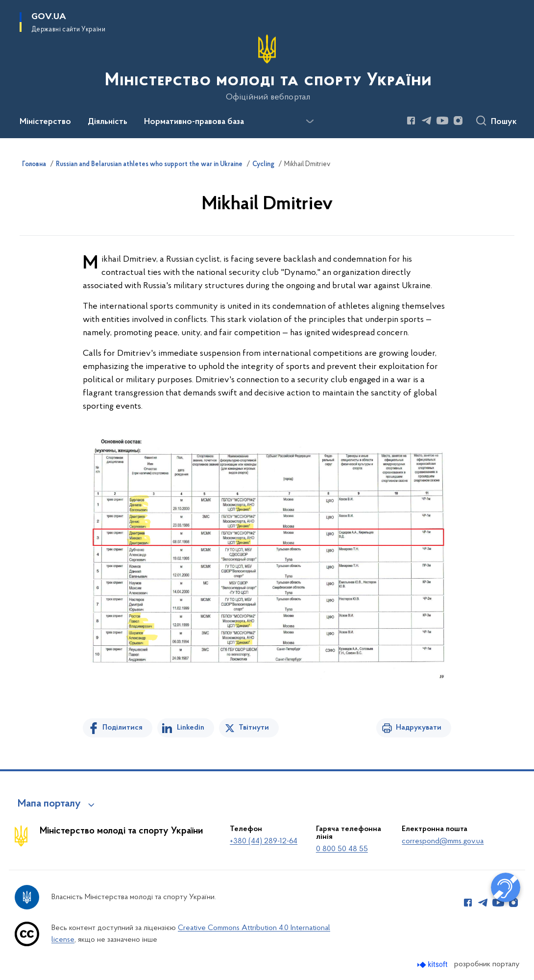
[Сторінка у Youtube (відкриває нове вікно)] (442, 121)
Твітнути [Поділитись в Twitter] (254, 728)
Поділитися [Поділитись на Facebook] (122, 728)
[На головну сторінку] (267, 68)
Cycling (263, 165)
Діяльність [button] (108, 122)
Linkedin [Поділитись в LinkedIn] (191, 728)
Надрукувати (419, 728)
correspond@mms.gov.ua (443, 841)
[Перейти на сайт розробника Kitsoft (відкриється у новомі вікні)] (433, 965)
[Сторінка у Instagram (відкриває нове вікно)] (458, 121)
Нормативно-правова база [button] (194, 122)
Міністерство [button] (45, 122)
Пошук (504, 122)
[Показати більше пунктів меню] (310, 122)
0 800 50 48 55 (342, 849)
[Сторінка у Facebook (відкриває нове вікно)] (411, 121)
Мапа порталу (49, 804)
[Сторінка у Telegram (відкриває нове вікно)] (427, 121)
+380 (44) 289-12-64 (264, 841)
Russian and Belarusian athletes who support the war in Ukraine (149, 165)
